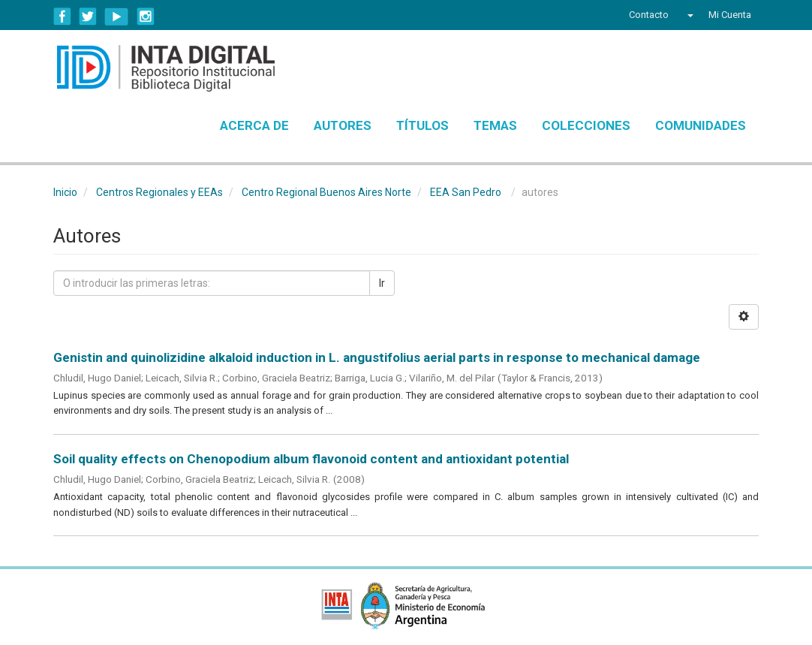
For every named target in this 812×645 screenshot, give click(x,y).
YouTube (117, 17)
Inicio (65, 192)
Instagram (146, 17)
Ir (382, 283)
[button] (689, 15)
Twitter (88, 17)
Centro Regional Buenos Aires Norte (326, 192)
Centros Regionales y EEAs (159, 192)
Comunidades (701, 125)
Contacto (649, 15)
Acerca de (254, 125)
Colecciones (586, 125)
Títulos (423, 125)
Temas (495, 125)
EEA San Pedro (466, 192)
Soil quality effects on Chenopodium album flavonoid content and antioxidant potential (311, 459)
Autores (343, 125)
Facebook (62, 17)
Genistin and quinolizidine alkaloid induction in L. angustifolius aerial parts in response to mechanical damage (377, 357)
